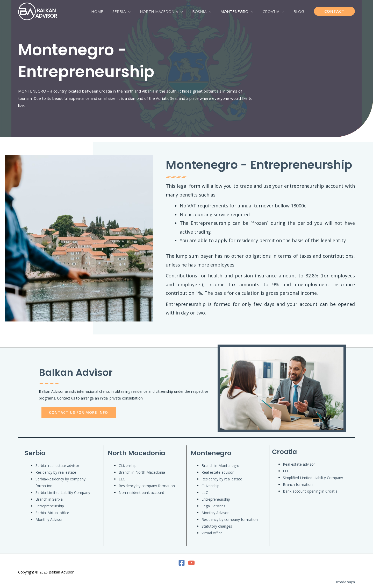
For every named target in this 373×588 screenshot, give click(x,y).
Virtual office (212, 533)
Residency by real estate (56, 472)
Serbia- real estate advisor (57, 465)
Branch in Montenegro (220, 465)
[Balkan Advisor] (38, 11)
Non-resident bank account (141, 492)
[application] (136, 11)
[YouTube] (191, 563)
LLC (122, 479)
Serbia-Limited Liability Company (63, 492)
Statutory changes (217, 526)
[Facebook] (182, 563)
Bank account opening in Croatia (310, 491)
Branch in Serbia (49, 499)
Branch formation (298, 484)
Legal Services (213, 506)
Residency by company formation (147, 486)
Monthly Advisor (49, 519)
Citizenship (128, 465)
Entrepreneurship (50, 506)
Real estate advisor (218, 472)
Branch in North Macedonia (142, 472)
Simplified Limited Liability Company (313, 478)
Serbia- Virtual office (52, 513)
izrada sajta (346, 582)
